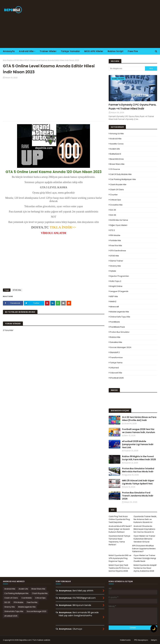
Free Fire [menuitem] (133, 51)
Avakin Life (115, 149)
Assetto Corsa (117, 144)
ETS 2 (112, 230)
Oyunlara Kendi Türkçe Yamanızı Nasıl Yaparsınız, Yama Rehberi (119, 540)
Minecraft (114, 307)
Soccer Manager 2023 (36, 611)
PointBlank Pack (117, 327)
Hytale (113, 271)
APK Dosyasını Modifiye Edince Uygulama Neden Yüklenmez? (144, 549)
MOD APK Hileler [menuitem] (94, 51)
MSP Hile (114, 296)
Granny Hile (115, 266)
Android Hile (116, 139)
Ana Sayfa (8, 60)
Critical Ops (115, 200)
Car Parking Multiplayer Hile (123, 179)
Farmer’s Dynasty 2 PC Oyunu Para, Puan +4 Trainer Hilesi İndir (133, 107)
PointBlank (115, 322)
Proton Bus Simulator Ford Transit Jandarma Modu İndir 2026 (138, 496)
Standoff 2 (115, 352)
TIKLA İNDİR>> (63, 227)
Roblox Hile (115, 337)
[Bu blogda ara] (127, 68)
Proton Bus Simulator (120, 332)
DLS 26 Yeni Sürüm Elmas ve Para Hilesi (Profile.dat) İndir (139, 419)
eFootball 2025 (117, 378)
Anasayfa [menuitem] (9, 51)
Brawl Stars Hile (117, 164)
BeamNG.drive (117, 159)
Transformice (116, 357)
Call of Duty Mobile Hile (121, 174)
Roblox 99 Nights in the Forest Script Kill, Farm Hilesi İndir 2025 (139, 458)
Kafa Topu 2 (116, 281)
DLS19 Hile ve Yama (119, 220)
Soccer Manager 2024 (121, 347)
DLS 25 (113, 210)
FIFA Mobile (115, 235)
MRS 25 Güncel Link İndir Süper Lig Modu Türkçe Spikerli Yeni (138, 482)
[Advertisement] (104, 24)
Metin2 (113, 301)
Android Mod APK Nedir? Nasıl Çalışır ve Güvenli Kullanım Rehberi (120, 529)
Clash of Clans (117, 190)
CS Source (115, 169)
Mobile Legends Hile (119, 312)
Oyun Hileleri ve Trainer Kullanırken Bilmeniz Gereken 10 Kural (144, 539)
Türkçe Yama (116, 363)
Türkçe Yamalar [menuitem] (70, 51)
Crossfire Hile (116, 205)
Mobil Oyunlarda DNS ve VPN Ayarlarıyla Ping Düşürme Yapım (120, 558)
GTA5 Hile (18, 60)
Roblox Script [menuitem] (116, 51)
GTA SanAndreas (118, 251)
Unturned (114, 368)
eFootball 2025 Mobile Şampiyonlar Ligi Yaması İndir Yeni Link (138, 444)
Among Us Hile (117, 134)
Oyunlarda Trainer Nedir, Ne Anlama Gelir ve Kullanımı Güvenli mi (145, 519)
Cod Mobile (26, 598)
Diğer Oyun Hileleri (119, 225)
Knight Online (116, 286)
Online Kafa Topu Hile (120, 317)
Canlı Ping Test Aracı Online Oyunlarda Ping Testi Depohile (119, 519)
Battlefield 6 (116, 154)
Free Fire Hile (116, 246)
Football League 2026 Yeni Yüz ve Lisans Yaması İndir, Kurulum (139, 431)
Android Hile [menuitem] (26, 51)
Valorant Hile (116, 373)
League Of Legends (119, 291)
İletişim (154, 640)
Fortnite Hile (115, 240)
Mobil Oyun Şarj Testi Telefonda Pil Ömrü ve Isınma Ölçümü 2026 (119, 568)
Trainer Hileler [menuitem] (48, 51)
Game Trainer (117, 261)
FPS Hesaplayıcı (141, 640)
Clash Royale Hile (118, 184)
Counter (114, 195)
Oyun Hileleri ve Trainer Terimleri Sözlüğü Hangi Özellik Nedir (145, 558)
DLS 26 (113, 215)
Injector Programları (119, 276)
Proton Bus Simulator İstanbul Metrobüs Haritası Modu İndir (138, 470)
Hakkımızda (125, 640)
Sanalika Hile (116, 342)
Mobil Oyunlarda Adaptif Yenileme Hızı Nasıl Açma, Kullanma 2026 (145, 568)
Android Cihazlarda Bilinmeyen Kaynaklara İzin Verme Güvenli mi (144, 529)
